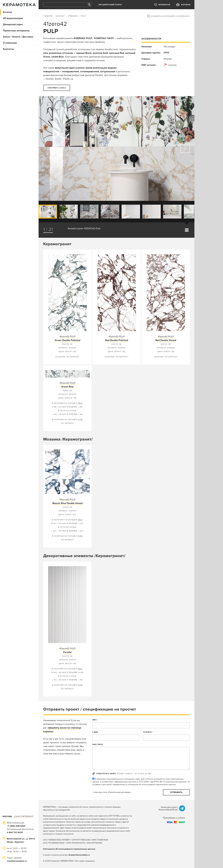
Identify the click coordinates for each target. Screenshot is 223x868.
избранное (165, 5)
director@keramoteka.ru (79, 855)
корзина (186, 5)
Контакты (8, 49)
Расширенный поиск (110, 5)
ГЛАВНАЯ (48, 16)
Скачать (172, 65)
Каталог (8, 12)
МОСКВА (7, 816)
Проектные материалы (16, 31)
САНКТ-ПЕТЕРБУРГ (24, 816)
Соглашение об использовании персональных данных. (69, 849)
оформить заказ (57, 88)
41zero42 (73, 16)
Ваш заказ (98, 744)
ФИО (95, 720)
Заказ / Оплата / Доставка (18, 37)
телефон (148, 732)
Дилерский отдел (13, 24)
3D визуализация (13, 18)
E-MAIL (96, 732)
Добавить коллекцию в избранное (170, 16)
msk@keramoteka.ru (17, 861)
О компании (10, 43)
